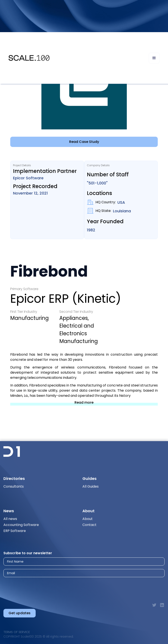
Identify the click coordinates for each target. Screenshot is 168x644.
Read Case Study (84, 142)
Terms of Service (17, 632)
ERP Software (15, 531)
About (88, 519)
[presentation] (42, 588)
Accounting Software (21, 525)
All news (10, 519)
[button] (154, 58)
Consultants (14, 486)
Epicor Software (28, 178)
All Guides (91, 486)
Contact (89, 525)
